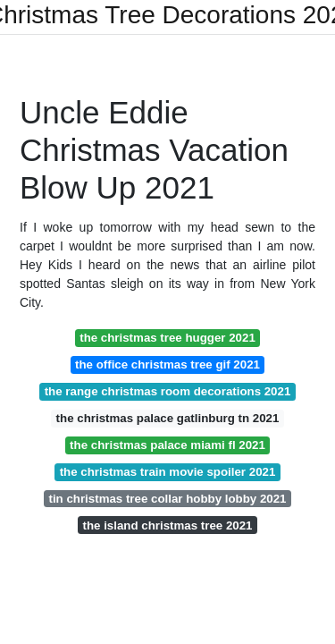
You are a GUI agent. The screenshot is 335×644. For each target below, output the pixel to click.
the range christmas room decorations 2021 (168, 391)
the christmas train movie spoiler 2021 (168, 472)
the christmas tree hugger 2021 (167, 338)
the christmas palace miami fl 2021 (167, 445)
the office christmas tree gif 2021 (167, 364)
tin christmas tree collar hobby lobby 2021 (167, 499)
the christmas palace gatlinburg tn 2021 (168, 418)
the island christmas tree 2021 (168, 525)
